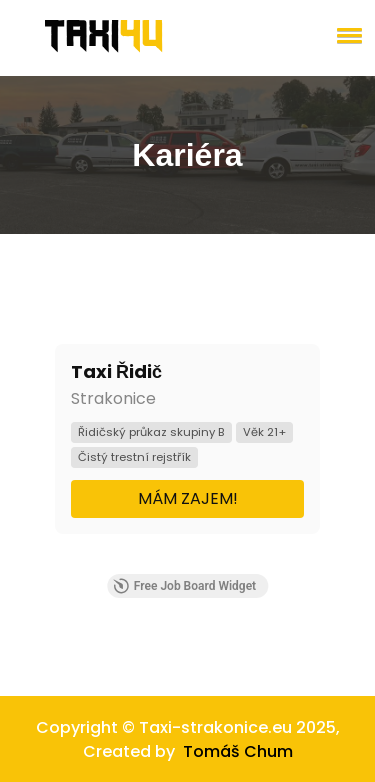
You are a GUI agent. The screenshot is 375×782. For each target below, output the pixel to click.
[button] (346, 35)
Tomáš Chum (238, 751)
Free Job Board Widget (184, 586)
